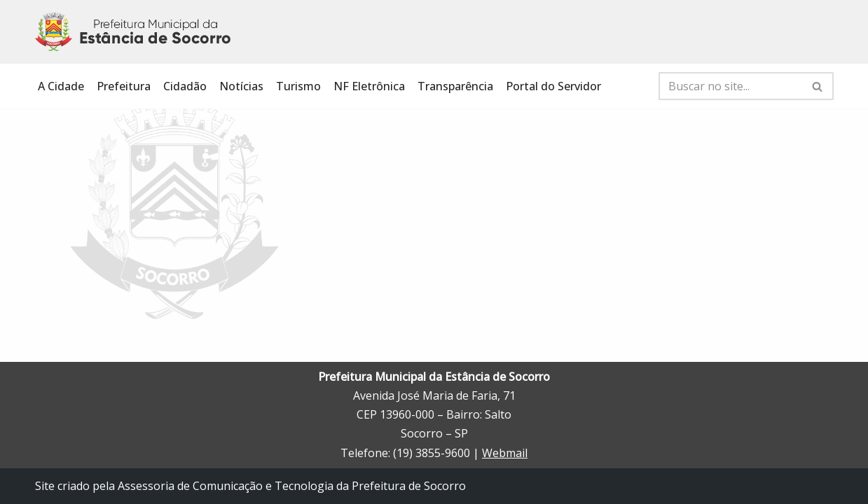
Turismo (298, 86)
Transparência (455, 86)
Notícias (241, 86)
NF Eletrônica (369, 86)
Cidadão (185, 86)
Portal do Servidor (553, 86)
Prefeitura (124, 86)
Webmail (505, 453)
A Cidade (61, 86)
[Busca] (730, 86)
